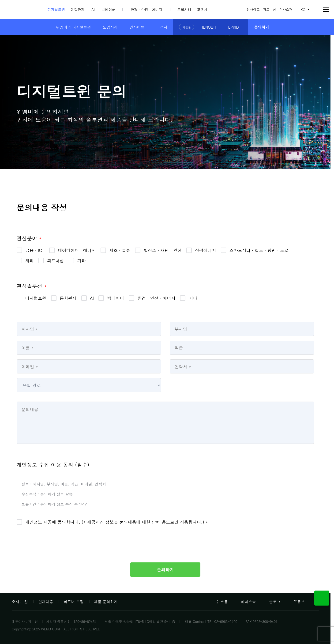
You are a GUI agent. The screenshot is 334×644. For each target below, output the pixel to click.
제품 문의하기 (106, 602)
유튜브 (296, 602)
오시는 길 (20, 602)
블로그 (272, 602)
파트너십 (270, 9)
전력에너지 (206, 250)
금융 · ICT (35, 250)
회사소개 (286, 9)
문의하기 (262, 27)
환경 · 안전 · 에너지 (146, 9)
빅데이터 (109, 9)
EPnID (234, 27)
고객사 (202, 9)
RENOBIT (208, 27)
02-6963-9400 (226, 621)
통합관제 (78, 9)
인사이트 (253, 9)
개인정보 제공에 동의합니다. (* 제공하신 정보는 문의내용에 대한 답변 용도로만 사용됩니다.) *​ (117, 522)
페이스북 (245, 602)
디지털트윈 (56, 9)
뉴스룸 (219, 602)
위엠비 (24, 10)
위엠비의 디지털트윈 (73, 27)
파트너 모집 (73, 602)
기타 (82, 261)
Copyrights (20, 629)
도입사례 (184, 9)
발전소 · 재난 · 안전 (163, 250)
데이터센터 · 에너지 (77, 250)
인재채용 (46, 602)
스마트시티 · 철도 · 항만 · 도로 (259, 250)
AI (93, 9)
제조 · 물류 (120, 250)
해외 (30, 261)
